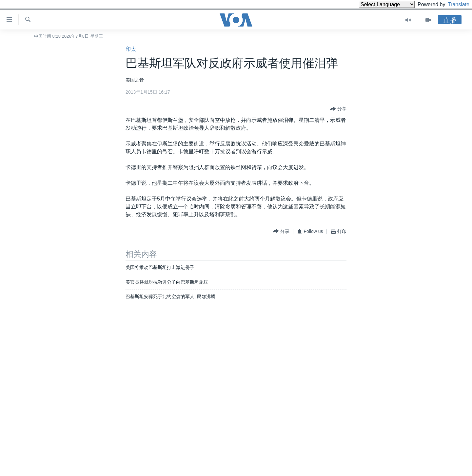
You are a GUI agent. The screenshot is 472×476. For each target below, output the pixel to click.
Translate (452, 4)
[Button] (338, 109)
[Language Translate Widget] (376, 4)
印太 (131, 49)
